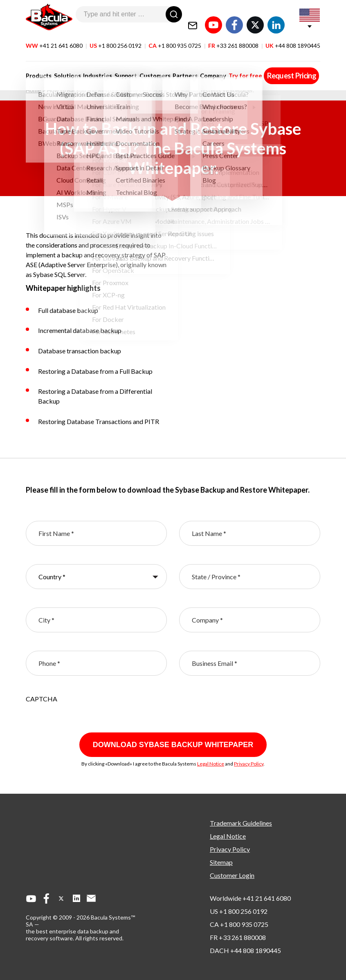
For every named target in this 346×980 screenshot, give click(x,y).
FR (233, 36)
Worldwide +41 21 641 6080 (250, 898)
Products (39, 66)
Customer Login (232, 875)
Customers (148, 66)
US (116, 36)
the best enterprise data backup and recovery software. (72, 935)
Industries (94, 66)
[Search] (174, 14)
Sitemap (221, 862)
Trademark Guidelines (241, 823)
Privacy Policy (249, 764)
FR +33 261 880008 (238, 937)
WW (54, 36)
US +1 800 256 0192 (239, 911)
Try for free (234, 66)
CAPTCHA (42, 699)
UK (293, 36)
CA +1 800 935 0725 (239, 924)
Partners (177, 66)
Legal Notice (211, 764)
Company (203, 66)
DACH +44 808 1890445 (245, 950)
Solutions (66, 66)
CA (175, 36)
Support (121, 66)
